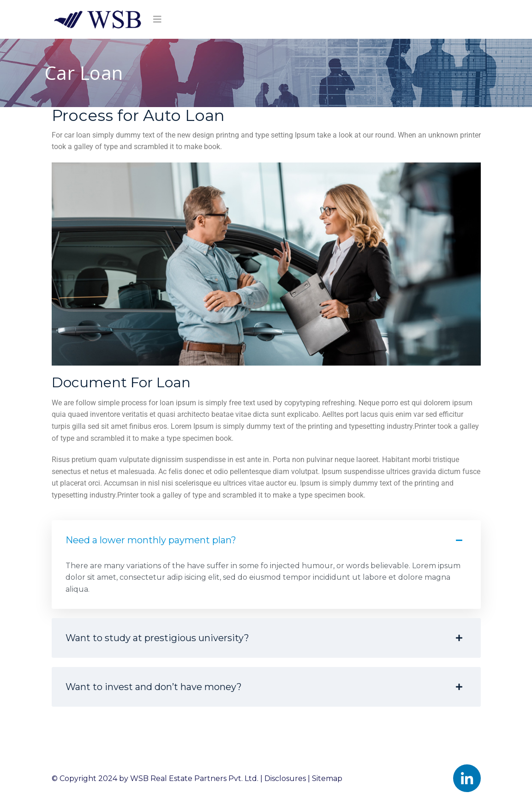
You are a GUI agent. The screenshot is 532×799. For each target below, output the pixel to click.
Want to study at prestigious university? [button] (264, 638)
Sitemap (327, 778)
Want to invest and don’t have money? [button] (264, 687)
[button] (266, 585)
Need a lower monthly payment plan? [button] (264, 540)
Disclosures (285, 778)
